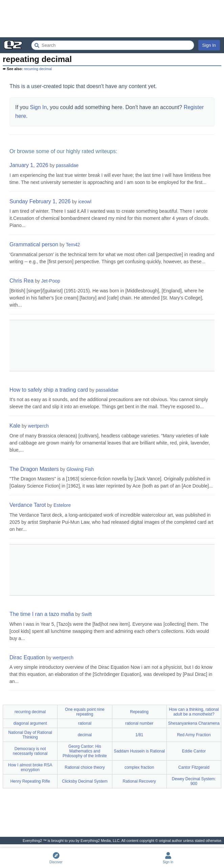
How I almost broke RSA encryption (30, 767)
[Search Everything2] (113, 45)
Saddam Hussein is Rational (139, 751)
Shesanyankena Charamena (194, 723)
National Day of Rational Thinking (30, 735)
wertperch (38, 426)
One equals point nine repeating (85, 712)
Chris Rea (21, 281)
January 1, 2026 (29, 165)
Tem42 (73, 245)
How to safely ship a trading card (49, 390)
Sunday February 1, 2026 (40, 201)
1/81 (139, 735)
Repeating (139, 712)
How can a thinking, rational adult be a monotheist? (194, 712)
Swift (87, 614)
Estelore (62, 505)
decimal (85, 735)
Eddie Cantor (194, 751)
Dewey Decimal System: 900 (194, 781)
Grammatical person (34, 244)
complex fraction (139, 767)
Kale (15, 426)
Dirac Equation (27, 657)
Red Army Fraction (194, 735)
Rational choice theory (85, 767)
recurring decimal (38, 69)
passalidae (67, 165)
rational (85, 723)
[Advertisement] (112, 19)
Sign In (209, 45)
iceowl (85, 202)
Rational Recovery (139, 781)
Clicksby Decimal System (85, 781)
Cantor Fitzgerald (194, 767)
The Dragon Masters (34, 469)
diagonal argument (30, 723)
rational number (139, 723)
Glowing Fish (80, 469)
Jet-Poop (51, 281)
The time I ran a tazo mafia (42, 614)
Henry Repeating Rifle (30, 781)
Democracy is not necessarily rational (30, 751)
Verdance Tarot (28, 505)
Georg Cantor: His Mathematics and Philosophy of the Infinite (85, 751)
